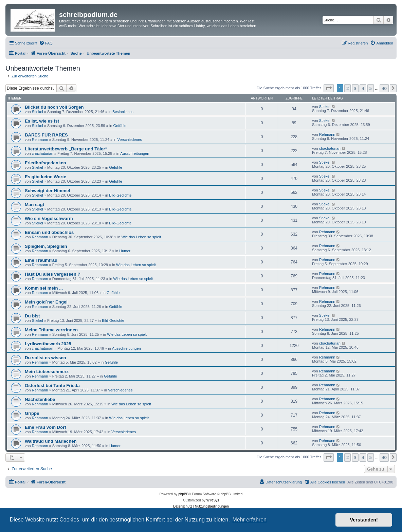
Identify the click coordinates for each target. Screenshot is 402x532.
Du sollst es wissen (45, 358)
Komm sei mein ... (44, 288)
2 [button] (348, 88)
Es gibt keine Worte (45, 177)
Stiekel (38, 112)
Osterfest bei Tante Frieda (52, 386)
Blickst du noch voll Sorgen (54, 107)
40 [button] (384, 88)
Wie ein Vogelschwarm (49, 218)
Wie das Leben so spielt (141, 237)
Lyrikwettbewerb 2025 (48, 344)
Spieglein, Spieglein (46, 246)
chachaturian (43, 153)
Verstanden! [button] (364, 520)
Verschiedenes (130, 140)
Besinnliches (123, 112)
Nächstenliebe (40, 399)
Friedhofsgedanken (45, 163)
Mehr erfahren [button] (249, 520)
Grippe (32, 413)
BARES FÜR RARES (46, 135)
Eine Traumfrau (41, 260)
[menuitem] (46, 43)
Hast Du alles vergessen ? (52, 274)
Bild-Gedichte (120, 195)
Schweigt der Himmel (47, 191)
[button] (329, 88)
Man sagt (34, 205)
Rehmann (40, 140)
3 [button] (355, 88)
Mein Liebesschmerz (47, 372)
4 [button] (363, 88)
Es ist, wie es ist (42, 121)
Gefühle (120, 126)
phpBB (183, 494)
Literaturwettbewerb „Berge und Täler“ (66, 149)
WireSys (213, 500)
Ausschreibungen (135, 153)
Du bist (32, 316)
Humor (125, 251)
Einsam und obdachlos (49, 232)
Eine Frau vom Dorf (45, 427)
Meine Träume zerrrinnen (51, 330)
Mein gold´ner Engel (46, 302)
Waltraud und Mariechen (51, 441)
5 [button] (371, 88)
